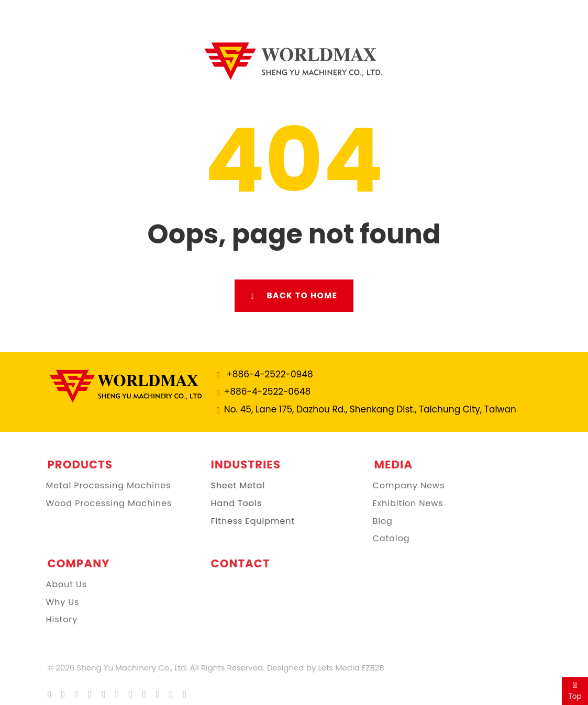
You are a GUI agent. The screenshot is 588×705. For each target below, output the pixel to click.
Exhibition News (401, 503)
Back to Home (294, 296)
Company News (402, 486)
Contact (237, 563)
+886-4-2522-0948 (269, 374)
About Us (59, 585)
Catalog (384, 539)
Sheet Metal (235, 486)
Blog (375, 521)
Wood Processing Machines (102, 503)
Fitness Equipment (249, 521)
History (55, 620)
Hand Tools (233, 503)
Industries (242, 465)
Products (77, 465)
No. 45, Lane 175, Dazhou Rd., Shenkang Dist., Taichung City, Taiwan (370, 409)
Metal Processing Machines (101, 486)
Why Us (56, 602)
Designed (282, 668)
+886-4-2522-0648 (267, 391)
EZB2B (369, 668)
